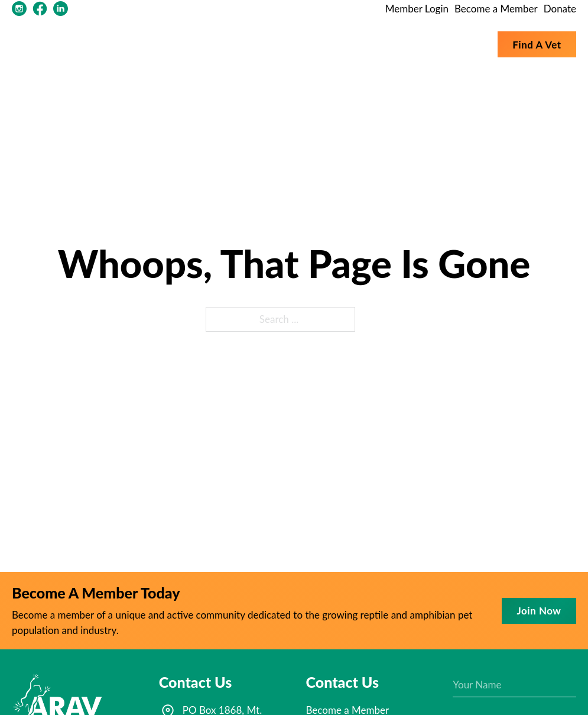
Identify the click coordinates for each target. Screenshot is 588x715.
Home (210, 44)
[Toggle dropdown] (273, 45)
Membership (390, 44)
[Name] (514, 685)
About (249, 44)
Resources (312, 44)
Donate (560, 9)
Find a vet (537, 45)
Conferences (458, 44)
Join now (539, 611)
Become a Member (496, 9)
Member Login (417, 9)
